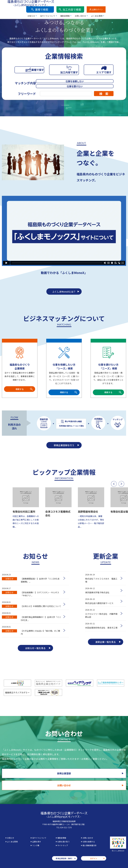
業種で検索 (64, 3)
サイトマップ (63, 845)
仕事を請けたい (96, 82)
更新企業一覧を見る (106, 653)
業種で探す (29, 73)
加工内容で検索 (94, 3)
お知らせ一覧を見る (35, 659)
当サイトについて (70, 10)
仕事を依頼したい (57, 82)
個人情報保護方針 (90, 845)
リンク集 (36, 845)
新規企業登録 (31, 785)
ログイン (94, 858)
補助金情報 (87, 10)
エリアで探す (99, 73)
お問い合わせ (103, 10)
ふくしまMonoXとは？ (64, 290)
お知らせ (54, 10)
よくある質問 (119, 10)
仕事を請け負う (63, 841)
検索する (20, 388)
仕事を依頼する (89, 841)
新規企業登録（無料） (65, 858)
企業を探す (37, 841)
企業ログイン (120, 3)
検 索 (104, 91)
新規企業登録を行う (64, 448)
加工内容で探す (64, 73)
